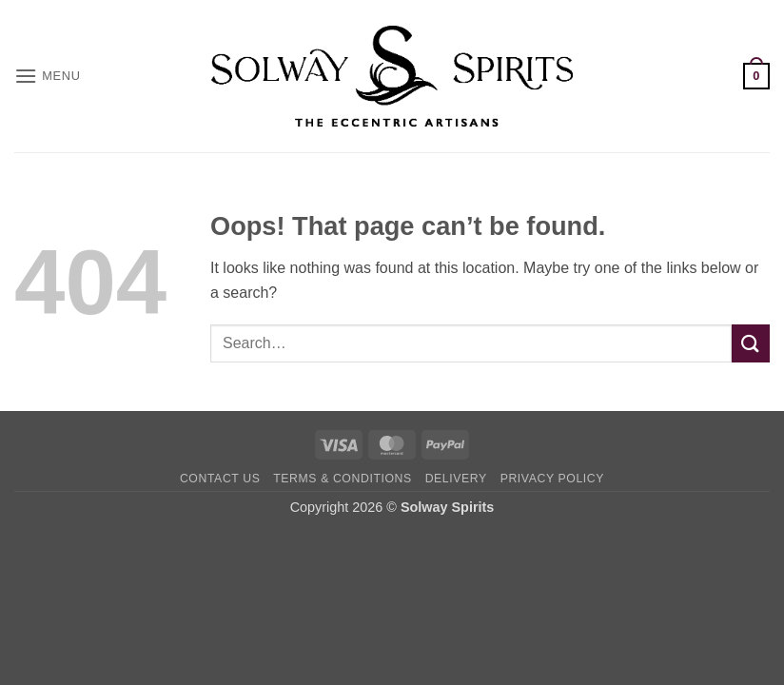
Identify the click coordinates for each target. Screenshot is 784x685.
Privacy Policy (552, 479)
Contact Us (220, 479)
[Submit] (751, 343)
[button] (48, 76)
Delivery (456, 479)
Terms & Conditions (343, 479)
